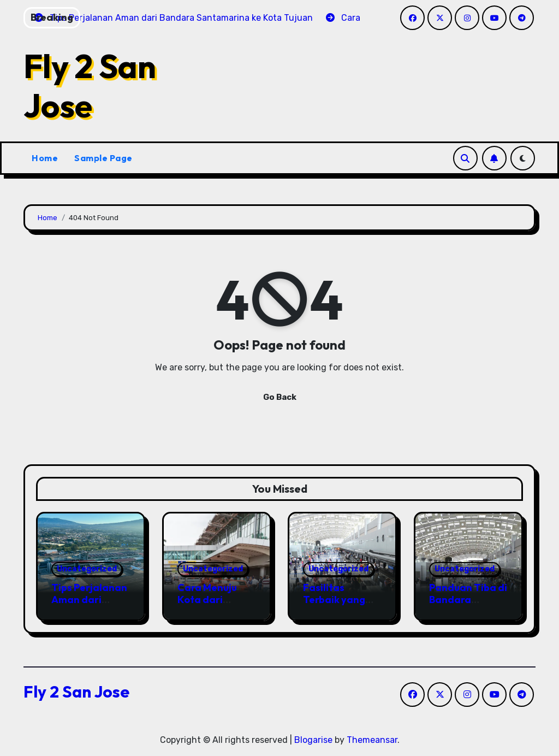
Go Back (280, 397)
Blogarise (313, 740)
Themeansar (372, 740)
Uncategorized (87, 569)
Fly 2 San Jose (90, 86)
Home (45, 158)
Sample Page (103, 158)
